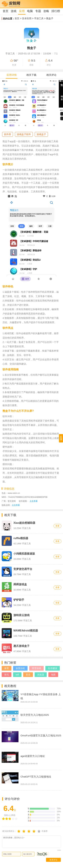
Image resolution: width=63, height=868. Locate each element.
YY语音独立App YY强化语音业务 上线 (41, 696)
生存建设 (53, 668)
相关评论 (51, 75)
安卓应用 (27, 18)
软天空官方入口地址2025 (35, 715)
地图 (53, 675)
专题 (38, 11)
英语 (28, 675)
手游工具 (39, 18)
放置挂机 (20, 668)
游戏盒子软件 (24, 134)
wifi (17, 675)
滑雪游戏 (36, 668)
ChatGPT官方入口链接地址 (36, 777)
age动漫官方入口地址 (33, 756)
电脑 (30, 11)
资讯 (7, 675)
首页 (6, 11)
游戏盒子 (41, 134)
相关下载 (31, 75)
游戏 (14, 11)
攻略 (46, 11)
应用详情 (12, 75)
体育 (7, 668)
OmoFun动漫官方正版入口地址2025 (41, 735)
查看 (57, 526)
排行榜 (56, 11)
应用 (22, 11)
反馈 (61, 438)
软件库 (8, 134)
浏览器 (41, 675)
